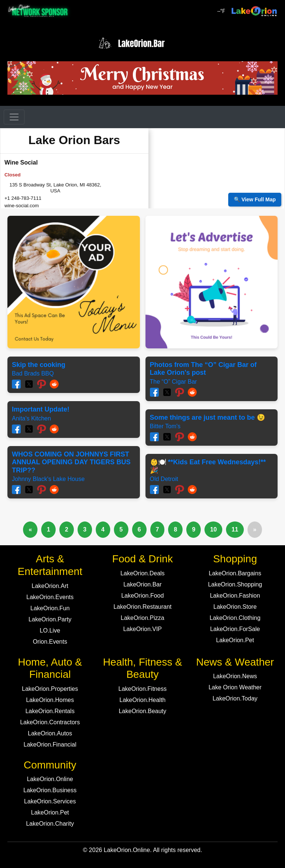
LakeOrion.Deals (142, 573)
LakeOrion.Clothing (235, 618)
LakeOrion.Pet (235, 640)
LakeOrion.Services (50, 801)
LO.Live (50, 630)
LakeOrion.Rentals (50, 711)
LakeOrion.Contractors (50, 722)
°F (221, 11)
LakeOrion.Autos (50, 733)
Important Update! (41, 409)
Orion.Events (50, 642)
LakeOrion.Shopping (235, 584)
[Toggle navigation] (14, 117)
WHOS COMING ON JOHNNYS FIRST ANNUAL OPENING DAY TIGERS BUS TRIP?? (71, 462)
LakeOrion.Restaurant (143, 607)
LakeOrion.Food (143, 596)
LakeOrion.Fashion (235, 596)
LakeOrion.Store (235, 607)
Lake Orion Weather (235, 687)
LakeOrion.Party (50, 619)
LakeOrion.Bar (142, 584)
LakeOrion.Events (50, 597)
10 (213, 529)
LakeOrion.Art (50, 586)
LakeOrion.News (235, 676)
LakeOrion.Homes (50, 700)
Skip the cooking (39, 365)
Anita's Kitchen (31, 418)
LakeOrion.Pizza (142, 618)
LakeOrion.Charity (50, 824)
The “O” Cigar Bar (173, 382)
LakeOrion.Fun (50, 608)
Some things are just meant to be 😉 (207, 417)
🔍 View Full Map (255, 199)
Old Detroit (164, 479)
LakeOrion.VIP (142, 629)
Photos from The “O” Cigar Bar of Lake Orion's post (203, 369)
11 (235, 529)
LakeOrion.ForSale (235, 629)
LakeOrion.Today (235, 698)
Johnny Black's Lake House (48, 479)
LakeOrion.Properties (50, 689)
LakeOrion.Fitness (142, 689)
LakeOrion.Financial (50, 745)
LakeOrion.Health (143, 700)
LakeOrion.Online (50, 779)
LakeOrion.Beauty (142, 711)
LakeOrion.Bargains (235, 573)
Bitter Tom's (165, 426)
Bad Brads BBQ (33, 373)
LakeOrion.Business (50, 790)
